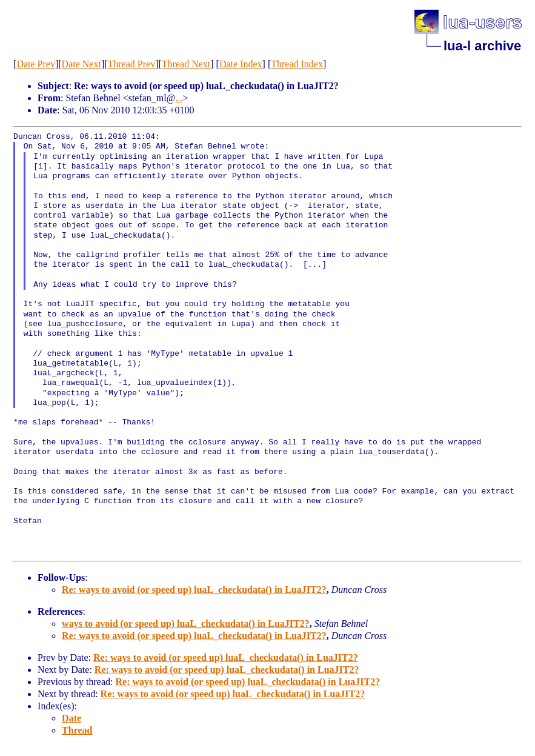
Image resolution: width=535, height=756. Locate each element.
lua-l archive (482, 46)
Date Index (241, 64)
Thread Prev (132, 64)
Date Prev (36, 64)
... (179, 98)
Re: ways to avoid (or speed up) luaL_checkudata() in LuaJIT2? (194, 590)
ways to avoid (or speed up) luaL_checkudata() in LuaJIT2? (186, 624)
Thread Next (186, 64)
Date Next (81, 64)
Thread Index (297, 64)
